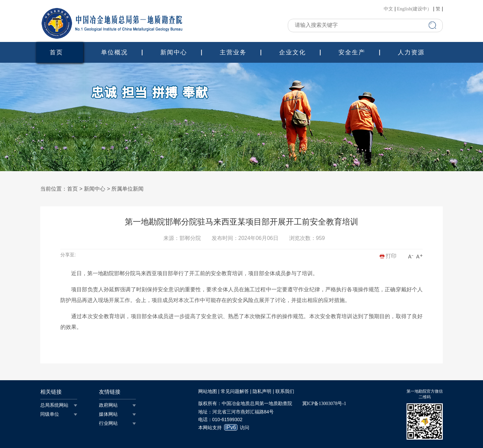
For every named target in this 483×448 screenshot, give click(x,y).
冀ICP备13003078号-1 (324, 404)
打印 (388, 256)
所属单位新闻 (127, 189)
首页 (56, 52)
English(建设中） (414, 9)
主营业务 (233, 52)
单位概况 (114, 52)
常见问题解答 (235, 391)
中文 (388, 9)
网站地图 (208, 391)
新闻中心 (174, 52)
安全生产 (352, 52)
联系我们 (285, 391)
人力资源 (411, 52)
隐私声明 (262, 391)
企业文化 (292, 52)
